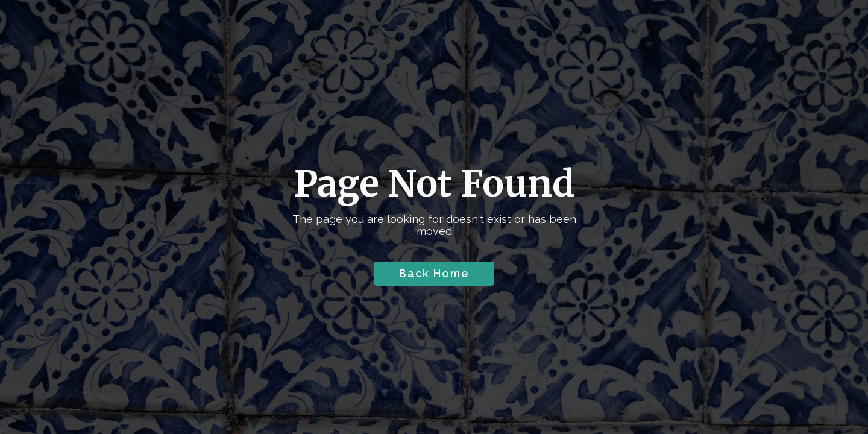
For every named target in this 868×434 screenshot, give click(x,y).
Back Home (434, 273)
